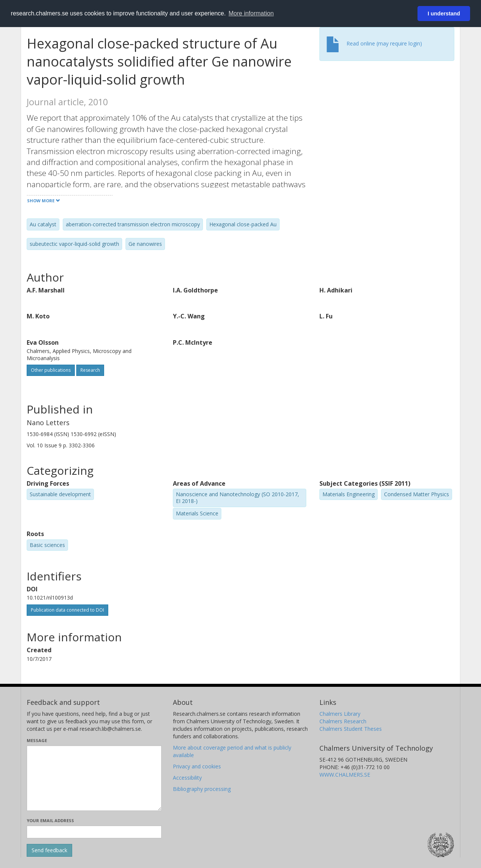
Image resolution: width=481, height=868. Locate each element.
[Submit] (49, 850)
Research (90, 370)
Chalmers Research (343, 721)
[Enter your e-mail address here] (94, 832)
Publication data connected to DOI (67, 610)
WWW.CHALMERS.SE (345, 775)
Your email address (50, 820)
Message (37, 740)
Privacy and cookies (197, 766)
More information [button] (251, 13)
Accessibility (187, 778)
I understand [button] (444, 14)
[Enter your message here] (94, 778)
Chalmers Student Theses (351, 729)
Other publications (51, 370)
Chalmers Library (340, 714)
